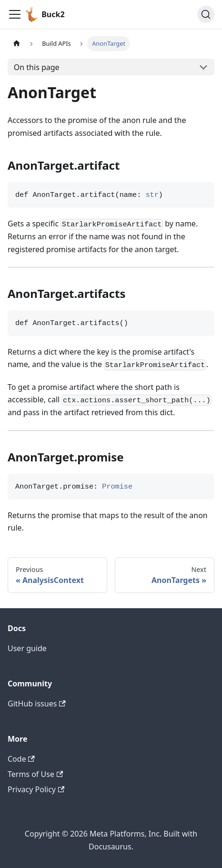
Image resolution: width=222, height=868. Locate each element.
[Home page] (17, 44)
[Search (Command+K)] (206, 14)
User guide (27, 648)
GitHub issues (37, 704)
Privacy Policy (36, 789)
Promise (117, 487)
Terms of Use (35, 774)
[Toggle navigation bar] (15, 14)
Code (21, 759)
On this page (37, 67)
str (152, 195)
